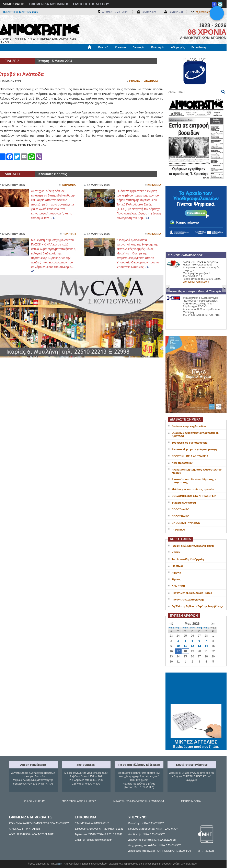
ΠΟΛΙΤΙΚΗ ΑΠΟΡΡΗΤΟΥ (79, 801)
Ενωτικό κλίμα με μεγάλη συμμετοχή (194, 449)
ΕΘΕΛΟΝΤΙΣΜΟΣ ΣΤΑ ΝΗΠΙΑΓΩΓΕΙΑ (194, 496)
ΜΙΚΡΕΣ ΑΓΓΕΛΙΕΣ (196, 741)
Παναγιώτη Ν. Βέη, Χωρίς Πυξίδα (192, 593)
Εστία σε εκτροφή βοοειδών (189, 426)
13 (199, 646)
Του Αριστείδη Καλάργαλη (188, 559)
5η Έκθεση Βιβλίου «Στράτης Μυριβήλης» (198, 606)
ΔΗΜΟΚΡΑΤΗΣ (14, 4)
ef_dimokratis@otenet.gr (209, 12)
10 (178, 646)
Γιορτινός (178, 566)
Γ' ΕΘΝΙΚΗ (178, 530)
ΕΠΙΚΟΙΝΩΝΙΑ (191, 801)
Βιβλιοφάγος (50, 54)
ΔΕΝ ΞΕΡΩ (179, 586)
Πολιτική (103, 47)
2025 (206, 628)
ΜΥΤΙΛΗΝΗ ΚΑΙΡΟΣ (196, 689)
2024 (199, 628)
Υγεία (68, 54)
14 (206, 646)
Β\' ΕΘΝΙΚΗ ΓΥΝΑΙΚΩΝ (186, 523)
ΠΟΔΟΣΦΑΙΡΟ (181, 509)
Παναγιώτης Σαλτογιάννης (188, 600)
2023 (192, 628)
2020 (171, 628)
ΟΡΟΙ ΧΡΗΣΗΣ (34, 801)
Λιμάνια (176, 573)
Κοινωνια (69, 185)
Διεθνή (98, 54)
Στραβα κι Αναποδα (143, 81)
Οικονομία (139, 47)
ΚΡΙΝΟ (176, 552)
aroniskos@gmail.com (196, 282)
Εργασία (31, 54)
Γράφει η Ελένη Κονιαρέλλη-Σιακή (193, 546)
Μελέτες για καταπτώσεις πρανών (193, 489)
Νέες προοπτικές (182, 463)
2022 (185, 628)
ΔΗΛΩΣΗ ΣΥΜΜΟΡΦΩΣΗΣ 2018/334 (138, 801)
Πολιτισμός (158, 47)
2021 (178, 628)
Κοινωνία (120, 47)
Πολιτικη (69, 234)
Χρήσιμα (83, 54)
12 (192, 646)
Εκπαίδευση (199, 47)
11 (185, 646)
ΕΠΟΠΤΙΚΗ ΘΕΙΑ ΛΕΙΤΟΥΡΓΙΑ (190, 456)
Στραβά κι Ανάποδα (184, 503)
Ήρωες (176, 579)
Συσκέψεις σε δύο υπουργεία (190, 443)
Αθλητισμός (178, 47)
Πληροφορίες (117, 54)
